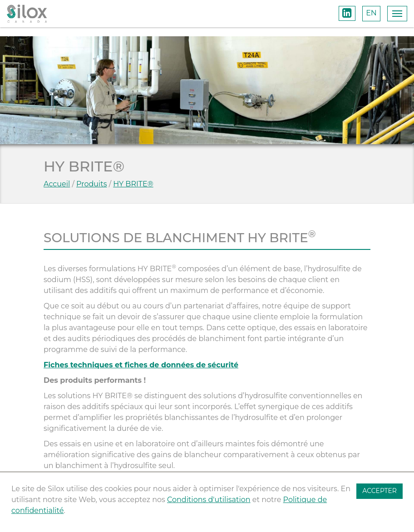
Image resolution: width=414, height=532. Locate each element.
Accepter (379, 491)
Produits (91, 184)
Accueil (57, 184)
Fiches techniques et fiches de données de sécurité (141, 365)
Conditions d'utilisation (209, 500)
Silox (27, 14)
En (371, 13)
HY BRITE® (133, 184)
